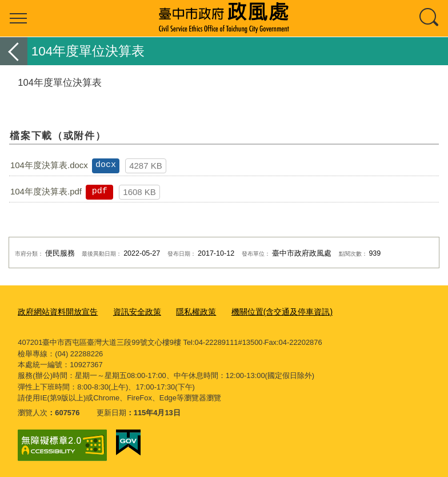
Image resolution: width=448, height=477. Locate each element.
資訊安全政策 (130, 311)
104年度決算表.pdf (46, 191)
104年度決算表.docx (49, 165)
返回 (14, 51)
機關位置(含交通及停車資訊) (267, 311)
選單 (18, 18)
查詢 (430, 18)
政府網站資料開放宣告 (55, 311)
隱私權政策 (185, 311)
